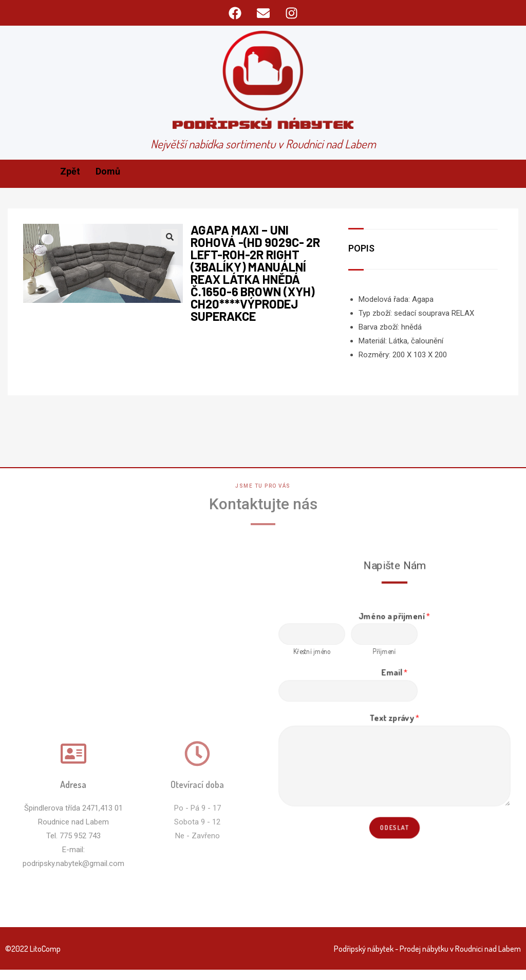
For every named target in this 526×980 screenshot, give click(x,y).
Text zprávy (394, 718)
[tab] (368, 249)
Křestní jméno (314, 654)
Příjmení (385, 654)
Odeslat (394, 824)
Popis (361, 248)
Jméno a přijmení (395, 619)
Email (394, 674)
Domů (108, 171)
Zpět (70, 171)
